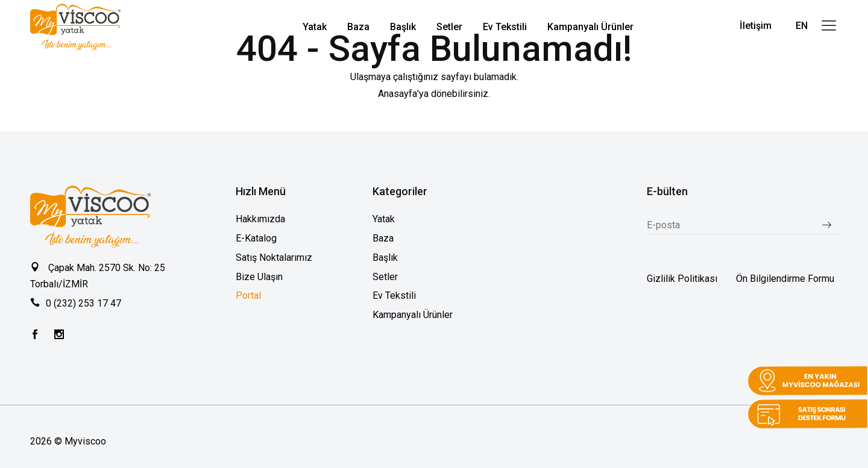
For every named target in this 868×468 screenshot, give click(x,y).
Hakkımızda (260, 219)
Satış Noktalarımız (274, 257)
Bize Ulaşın (259, 277)
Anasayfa (398, 94)
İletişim (756, 26)
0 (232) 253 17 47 (83, 303)
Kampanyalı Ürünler (413, 315)
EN (802, 26)
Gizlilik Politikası (682, 279)
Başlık (385, 257)
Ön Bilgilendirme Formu (785, 279)
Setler (385, 277)
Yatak (384, 219)
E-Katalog (256, 238)
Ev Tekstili (394, 295)
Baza (383, 238)
